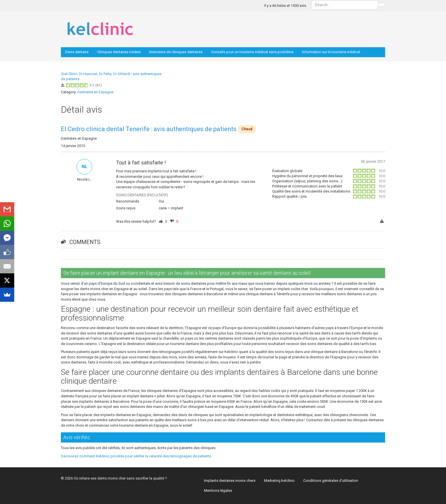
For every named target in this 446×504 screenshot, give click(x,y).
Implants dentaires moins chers (230, 481)
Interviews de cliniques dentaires (176, 52)
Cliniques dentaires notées (119, 52)
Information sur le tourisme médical (331, 52)
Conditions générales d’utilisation (331, 481)
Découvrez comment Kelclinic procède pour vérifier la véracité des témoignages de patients (136, 456)
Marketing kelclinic (279, 481)
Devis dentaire (77, 52)
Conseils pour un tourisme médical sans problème (252, 52)
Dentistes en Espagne (95, 92)
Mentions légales (218, 490)
